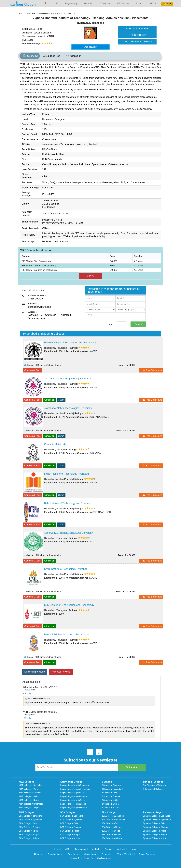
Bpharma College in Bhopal (155, 835)
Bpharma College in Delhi (154, 823)
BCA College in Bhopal (70, 835)
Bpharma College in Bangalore (157, 816)
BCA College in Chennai (71, 827)
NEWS (153, 3)
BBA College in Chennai (112, 827)
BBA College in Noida (111, 831)
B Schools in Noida (110, 800)
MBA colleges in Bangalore (31, 785)
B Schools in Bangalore (112, 785)
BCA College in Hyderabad (72, 820)
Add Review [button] (90, 47)
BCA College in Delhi (69, 823)
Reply (28, 693)
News (133, 849)
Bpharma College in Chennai (156, 827)
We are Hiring (90, 854)
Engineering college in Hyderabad (75, 789)
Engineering (71, 3)
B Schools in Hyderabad (112, 789)
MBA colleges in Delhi (28, 796)
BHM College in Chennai (29, 827)
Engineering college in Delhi (72, 793)
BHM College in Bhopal (29, 835)
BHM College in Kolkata (29, 838)
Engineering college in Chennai (74, 796)
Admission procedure (35, 672)
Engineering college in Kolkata (74, 808)
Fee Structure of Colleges (154, 785)
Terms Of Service (125, 854)
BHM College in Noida (28, 831)
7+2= (110, 325)
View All (90, 276)
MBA (56, 3)
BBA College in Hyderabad (113, 820)
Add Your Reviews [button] (61, 672)
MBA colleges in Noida (29, 800)
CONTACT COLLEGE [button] (137, 29)
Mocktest (121, 849)
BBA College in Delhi (111, 823)
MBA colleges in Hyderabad (31, 804)
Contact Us (107, 854)
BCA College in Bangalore (72, 816)
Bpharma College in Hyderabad (157, 820)
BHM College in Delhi (28, 823)
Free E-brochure (152, 370)
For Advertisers (55, 854)
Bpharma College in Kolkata (155, 838)
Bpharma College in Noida (155, 831)
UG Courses (104, 3)
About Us (38, 854)
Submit (138, 324)
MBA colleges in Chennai (30, 793)
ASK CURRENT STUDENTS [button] (137, 42)
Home (56, 849)
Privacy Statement (147, 854)
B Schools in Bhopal (110, 804)
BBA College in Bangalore (113, 816)
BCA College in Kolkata (70, 838)
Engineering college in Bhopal (73, 804)
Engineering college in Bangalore (75, 785)
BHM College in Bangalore (30, 816)
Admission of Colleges (153, 789)
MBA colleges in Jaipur (29, 808)
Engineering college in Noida (73, 800)
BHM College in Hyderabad (31, 820)
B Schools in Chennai (111, 796)
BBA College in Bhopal (111, 835)
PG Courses (123, 3)
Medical (88, 3)
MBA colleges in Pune (29, 789)
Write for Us (73, 854)
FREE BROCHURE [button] (137, 35)
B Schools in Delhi (109, 793)
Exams (139, 3)
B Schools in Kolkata (111, 808)
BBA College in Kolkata (112, 838)
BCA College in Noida (70, 831)
